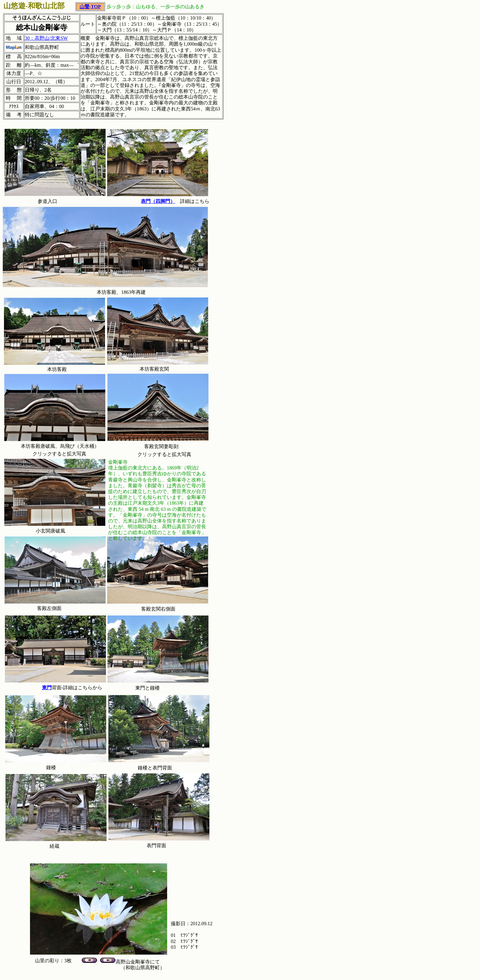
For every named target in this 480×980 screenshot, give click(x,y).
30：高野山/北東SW (46, 38)
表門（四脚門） (158, 201)
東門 (47, 688)
